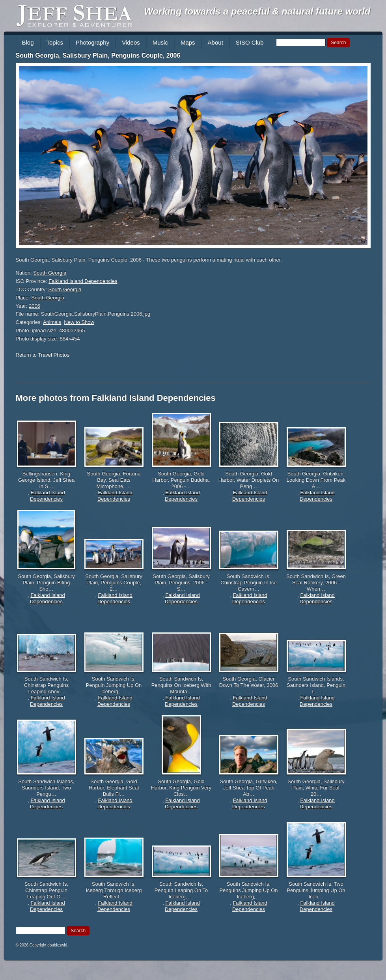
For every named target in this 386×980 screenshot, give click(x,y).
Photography (92, 42)
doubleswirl (57, 945)
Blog (28, 42)
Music (160, 42)
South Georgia (50, 273)
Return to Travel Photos (43, 355)
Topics (55, 42)
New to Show (79, 322)
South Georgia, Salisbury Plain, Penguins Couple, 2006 (98, 55)
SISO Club (250, 42)
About (215, 42)
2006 (34, 306)
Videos (131, 42)
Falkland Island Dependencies (83, 281)
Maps (188, 42)
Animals (52, 322)
